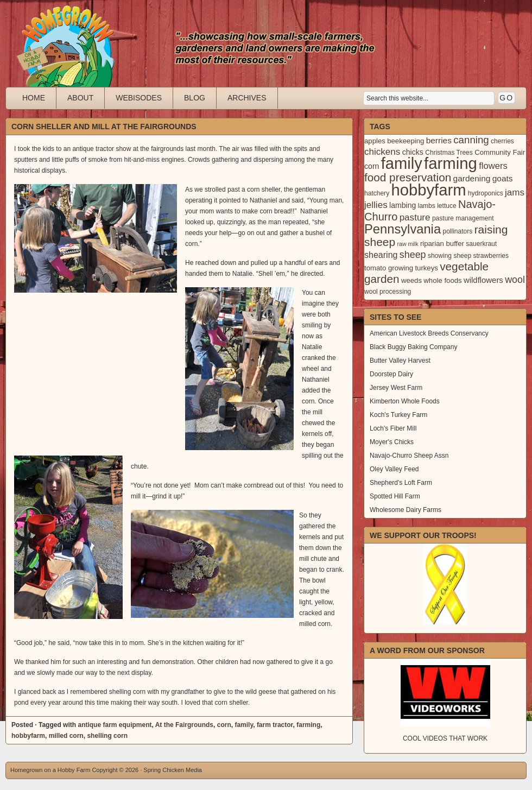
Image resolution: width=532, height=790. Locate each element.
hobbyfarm (28, 736)
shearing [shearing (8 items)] (381, 255)
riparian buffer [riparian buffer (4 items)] (442, 244)
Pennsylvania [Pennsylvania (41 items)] (403, 229)
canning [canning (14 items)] (471, 140)
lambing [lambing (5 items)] (403, 205)
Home (34, 98)
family (244, 725)
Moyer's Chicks (392, 442)
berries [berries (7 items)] (439, 140)
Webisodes (139, 98)
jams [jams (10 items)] (515, 192)
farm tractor (275, 725)
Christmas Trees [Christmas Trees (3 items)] (449, 153)
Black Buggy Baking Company (413, 347)
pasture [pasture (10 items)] (415, 217)
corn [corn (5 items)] (372, 166)
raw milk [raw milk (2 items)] (407, 244)
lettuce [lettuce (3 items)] (446, 206)
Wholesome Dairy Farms (406, 510)
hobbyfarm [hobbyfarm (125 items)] (429, 190)
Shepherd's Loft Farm (401, 483)
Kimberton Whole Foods (405, 401)
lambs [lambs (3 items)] (427, 206)
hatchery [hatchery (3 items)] (377, 193)
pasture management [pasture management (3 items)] (463, 218)
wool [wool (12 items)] (515, 280)
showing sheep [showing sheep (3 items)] (449, 256)
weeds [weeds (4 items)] (411, 280)
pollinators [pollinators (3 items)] (457, 231)
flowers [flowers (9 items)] (493, 166)
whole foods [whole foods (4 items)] (442, 280)
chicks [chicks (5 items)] (413, 152)
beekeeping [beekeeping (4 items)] (406, 141)
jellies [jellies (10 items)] (376, 205)
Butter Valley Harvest (400, 361)
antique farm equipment (115, 725)
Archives (247, 98)
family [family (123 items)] (402, 163)
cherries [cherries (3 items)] (502, 141)
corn (224, 725)
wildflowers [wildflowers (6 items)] (483, 280)
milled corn (66, 736)
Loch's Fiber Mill (393, 428)
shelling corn (107, 736)
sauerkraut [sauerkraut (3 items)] (481, 244)
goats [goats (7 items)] (503, 178)
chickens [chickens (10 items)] (382, 152)
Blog (195, 98)
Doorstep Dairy (391, 374)
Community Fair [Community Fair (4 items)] (500, 152)
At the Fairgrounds (184, 725)
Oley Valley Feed (394, 469)
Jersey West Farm (396, 388)
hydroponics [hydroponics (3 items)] (486, 193)
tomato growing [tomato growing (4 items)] (389, 268)
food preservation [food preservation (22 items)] (408, 177)
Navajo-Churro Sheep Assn (409, 456)
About (80, 98)
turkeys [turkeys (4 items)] (426, 268)
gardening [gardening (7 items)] (472, 178)
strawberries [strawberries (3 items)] (491, 256)
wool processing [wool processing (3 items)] (388, 292)
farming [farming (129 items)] (451, 163)
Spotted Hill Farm (395, 496)
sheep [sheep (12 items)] (413, 255)
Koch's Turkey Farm (398, 415)
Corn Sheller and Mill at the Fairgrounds (104, 127)
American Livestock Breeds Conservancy (429, 333)
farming (308, 725)
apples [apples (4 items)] (375, 141)
